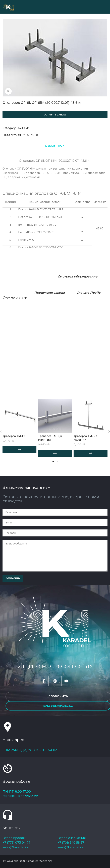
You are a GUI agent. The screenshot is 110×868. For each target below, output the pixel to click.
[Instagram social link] (55, 681)
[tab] (55, 146)
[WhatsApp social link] (28, 135)
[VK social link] (32, 135)
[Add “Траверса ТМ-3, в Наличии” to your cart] (91, 453)
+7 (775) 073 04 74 (16, 843)
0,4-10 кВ (23, 128)
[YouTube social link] (66, 681)
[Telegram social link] (37, 135)
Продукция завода (49, 293)
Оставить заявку (55, 115)
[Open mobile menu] (106, 7)
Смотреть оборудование (77, 276)
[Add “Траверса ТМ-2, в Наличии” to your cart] (55, 453)
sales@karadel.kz (15, 847)
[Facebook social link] (24, 135)
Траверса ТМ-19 (14, 436)
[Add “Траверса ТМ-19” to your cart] (19, 450)
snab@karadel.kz (70, 847)
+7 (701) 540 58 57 (71, 843)
